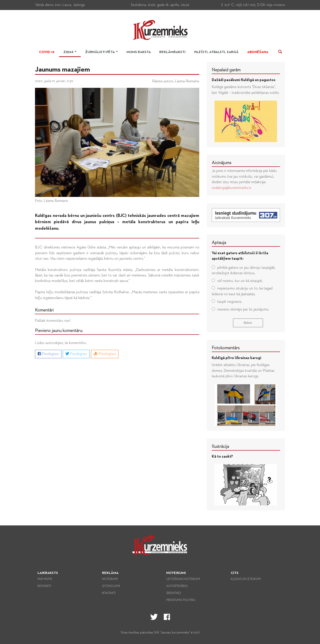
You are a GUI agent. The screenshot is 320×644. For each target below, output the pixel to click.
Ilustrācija (220, 447)
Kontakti (44, 586)
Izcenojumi (111, 586)
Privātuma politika (181, 600)
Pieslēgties (48, 354)
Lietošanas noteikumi (183, 579)
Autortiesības (177, 586)
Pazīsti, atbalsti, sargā (216, 52)
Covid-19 (47, 52)
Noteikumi (110, 579)
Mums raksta (139, 52)
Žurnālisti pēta (100, 52)
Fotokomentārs (226, 348)
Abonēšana (258, 52)
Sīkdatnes (174, 593)
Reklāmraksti (172, 52)
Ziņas (68, 52)
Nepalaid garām (226, 70)
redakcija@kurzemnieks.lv (231, 188)
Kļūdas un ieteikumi (246, 579)
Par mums (45, 579)
